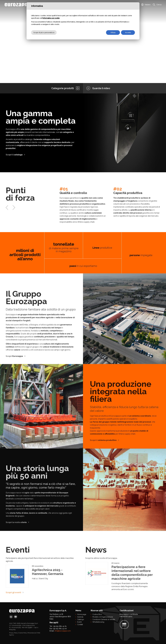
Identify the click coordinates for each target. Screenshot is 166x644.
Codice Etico (97, 614)
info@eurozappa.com (63, 631)
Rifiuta (113, 32)
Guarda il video (101, 88)
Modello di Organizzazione (103, 617)
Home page (82, 614)
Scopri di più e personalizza (44, 32)
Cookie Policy (23, 633)
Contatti (80, 625)
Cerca (159, 5)
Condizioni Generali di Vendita (104, 619)
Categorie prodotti (63, 88)
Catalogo (81, 619)
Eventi (79, 622)
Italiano (148, 5)
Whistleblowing (98, 622)
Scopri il (14, 155)
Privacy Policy (13, 633)
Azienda (80, 617)
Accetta (128, 32)
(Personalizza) (32, 633)
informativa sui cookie (51, 18)
